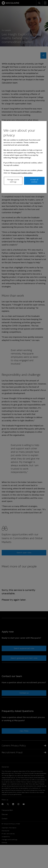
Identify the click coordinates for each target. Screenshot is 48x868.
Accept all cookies (34, 181)
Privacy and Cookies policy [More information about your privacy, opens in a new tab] (22, 173)
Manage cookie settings (13, 181)
